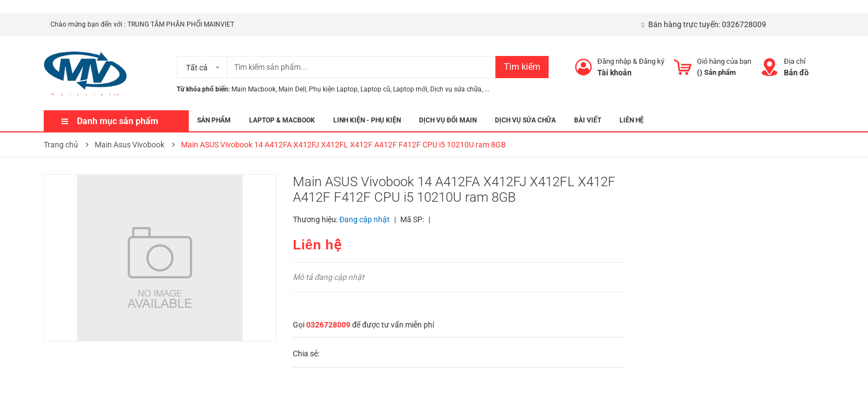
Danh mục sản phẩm (118, 121)
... (487, 89)
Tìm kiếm (522, 67)
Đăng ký (652, 61)
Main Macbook (254, 89)
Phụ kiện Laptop (333, 89)
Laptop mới (410, 89)
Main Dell (292, 89)
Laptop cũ (375, 89)
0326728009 (744, 24)
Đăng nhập (614, 61)
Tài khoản (614, 73)
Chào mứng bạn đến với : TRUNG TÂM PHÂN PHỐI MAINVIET (142, 24)
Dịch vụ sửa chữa (456, 89)
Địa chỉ (795, 61)
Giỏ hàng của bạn (724, 61)
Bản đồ (796, 73)
